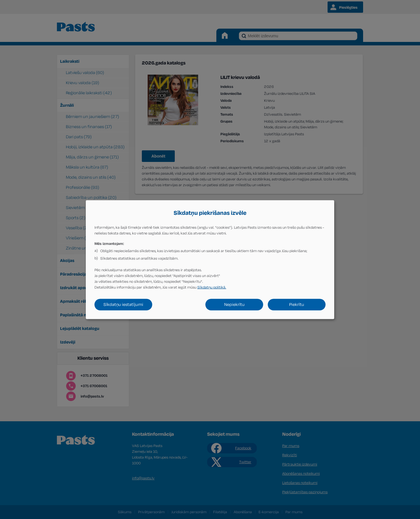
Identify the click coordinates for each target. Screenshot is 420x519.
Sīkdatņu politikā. (212, 287)
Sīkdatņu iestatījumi (123, 304)
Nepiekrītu (234, 304)
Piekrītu (297, 304)
